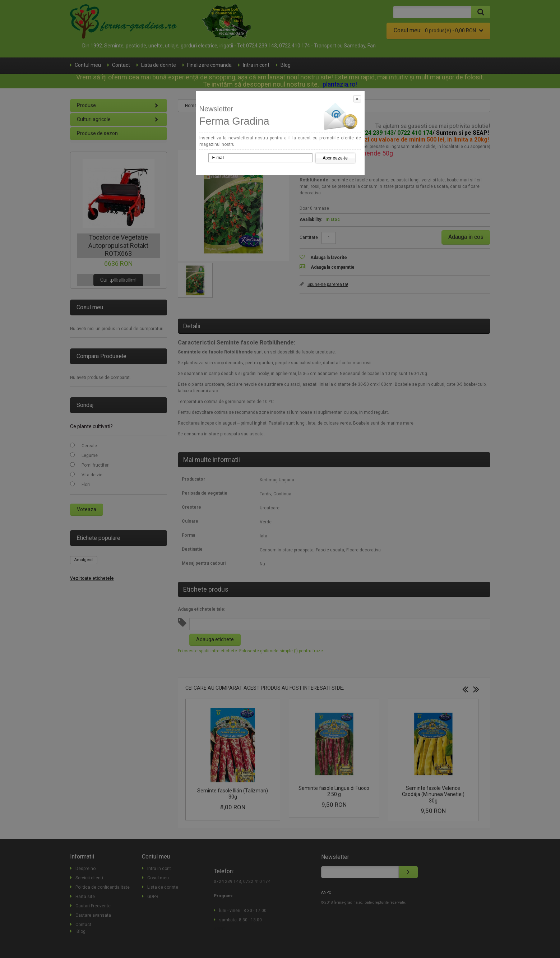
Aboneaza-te (335, 158)
